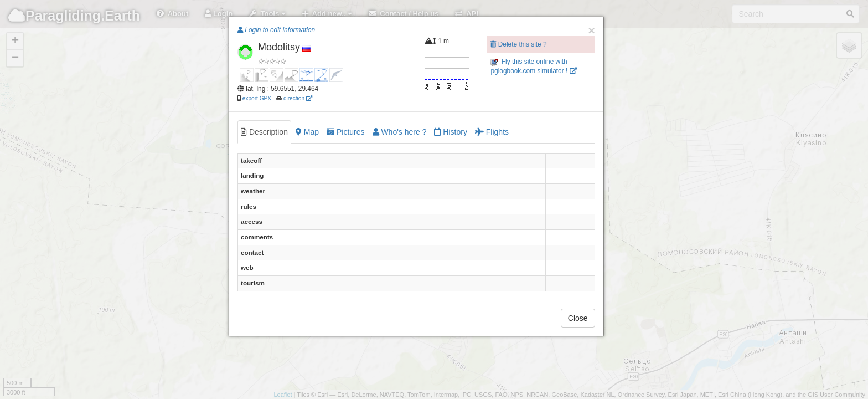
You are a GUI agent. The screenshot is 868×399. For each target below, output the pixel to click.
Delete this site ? (518, 44)
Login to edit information (276, 30)
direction (298, 98)
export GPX (257, 98)
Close (578, 318)
